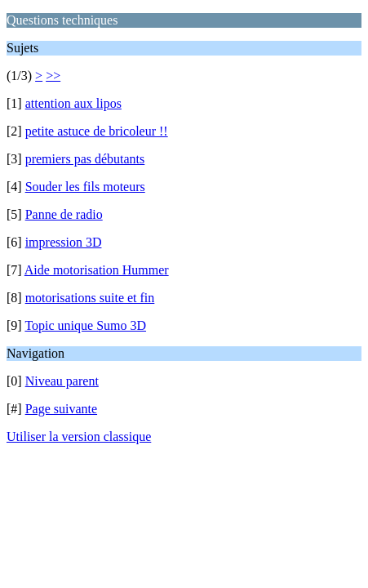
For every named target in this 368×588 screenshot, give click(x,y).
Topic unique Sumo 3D (85, 325)
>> (53, 76)
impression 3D (64, 242)
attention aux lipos (73, 103)
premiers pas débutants (85, 159)
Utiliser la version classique (79, 437)
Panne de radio (64, 214)
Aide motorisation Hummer (97, 270)
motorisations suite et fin (90, 298)
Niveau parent (62, 381)
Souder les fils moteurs (85, 187)
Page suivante (61, 409)
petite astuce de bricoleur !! (97, 131)
